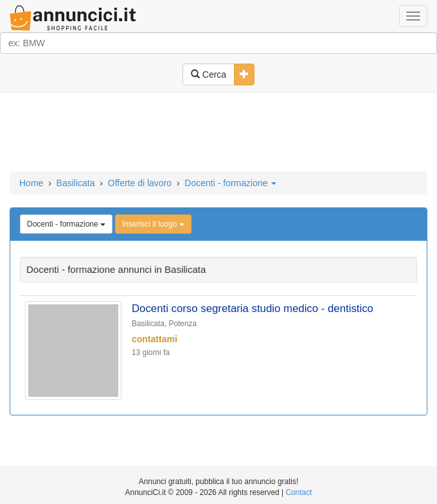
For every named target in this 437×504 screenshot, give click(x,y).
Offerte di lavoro (140, 183)
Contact (299, 492)
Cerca (209, 74)
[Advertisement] (219, 133)
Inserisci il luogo (153, 224)
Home (31, 183)
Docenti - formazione (230, 183)
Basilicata (76, 183)
